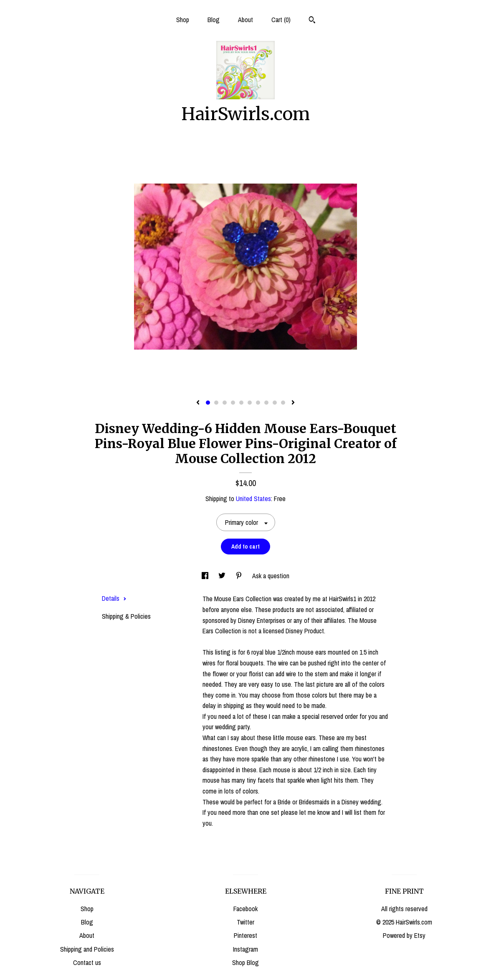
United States (253, 499)
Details (114, 598)
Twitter (245, 922)
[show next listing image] (293, 403)
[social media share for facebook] (206, 576)
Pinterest (245, 935)
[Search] (312, 21)
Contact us (87, 962)
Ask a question (271, 576)
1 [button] (208, 403)
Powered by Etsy (404, 935)
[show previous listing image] (198, 403)
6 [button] (250, 403)
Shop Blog (245, 962)
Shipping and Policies (87, 949)
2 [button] (216, 403)
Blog (214, 20)
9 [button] (275, 403)
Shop (183, 20)
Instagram (245, 949)
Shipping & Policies (126, 616)
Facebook (245, 909)
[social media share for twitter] (223, 576)
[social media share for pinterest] (240, 576)
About (245, 20)
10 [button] (283, 403)
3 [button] (225, 403)
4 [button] (233, 403)
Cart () (281, 20)
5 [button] (241, 403)
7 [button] (258, 403)
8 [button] (266, 403)
